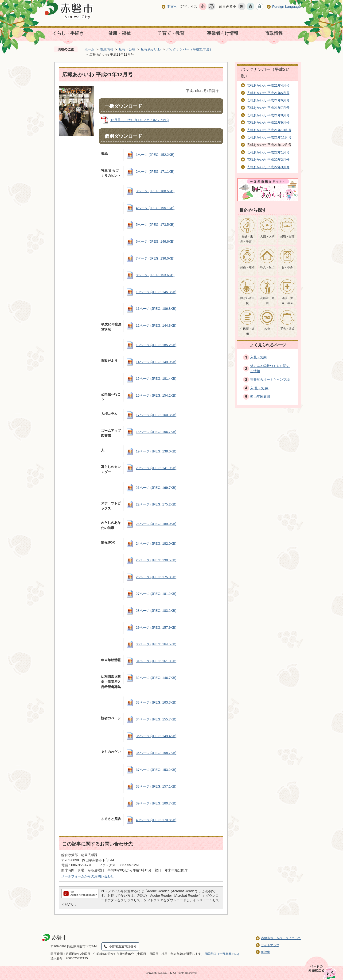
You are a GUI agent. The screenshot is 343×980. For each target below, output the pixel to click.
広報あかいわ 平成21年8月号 (268, 115)
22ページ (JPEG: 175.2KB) (156, 504)
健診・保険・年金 (287, 301)
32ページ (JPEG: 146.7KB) (156, 678)
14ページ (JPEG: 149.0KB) (156, 362)
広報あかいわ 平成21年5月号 (268, 93)
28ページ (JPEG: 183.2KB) (156, 611)
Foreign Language (286, 6)
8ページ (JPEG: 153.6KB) (155, 275)
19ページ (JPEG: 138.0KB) (156, 451)
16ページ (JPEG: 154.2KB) (156, 395)
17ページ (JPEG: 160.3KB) (156, 415)
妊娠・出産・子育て (247, 239)
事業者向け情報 (223, 33)
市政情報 (274, 33)
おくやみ (287, 267)
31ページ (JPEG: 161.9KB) (156, 661)
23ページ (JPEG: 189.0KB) (156, 524)
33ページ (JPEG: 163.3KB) (156, 702)
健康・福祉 (119, 33)
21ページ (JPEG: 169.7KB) (156, 488)
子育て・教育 (171, 33)
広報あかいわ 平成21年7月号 (268, 108)
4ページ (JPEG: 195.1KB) (155, 208)
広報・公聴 (127, 49)
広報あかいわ (151, 49)
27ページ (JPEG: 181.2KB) (156, 594)
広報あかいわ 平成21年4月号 (268, 85)
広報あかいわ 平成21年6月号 (268, 100)
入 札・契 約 (259, 388)
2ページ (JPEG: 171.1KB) (155, 172)
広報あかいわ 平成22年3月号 (268, 167)
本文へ (172, 6)
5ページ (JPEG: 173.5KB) (155, 225)
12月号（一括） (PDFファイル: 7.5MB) (140, 120)
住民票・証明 (247, 331)
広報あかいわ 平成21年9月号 (268, 122)
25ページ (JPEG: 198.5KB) (156, 560)
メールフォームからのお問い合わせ (88, 876)
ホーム (90, 49)
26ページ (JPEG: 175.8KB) (156, 577)
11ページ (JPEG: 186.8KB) (156, 309)
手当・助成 (287, 329)
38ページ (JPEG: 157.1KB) (156, 786)
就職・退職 (287, 237)
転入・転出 (267, 267)
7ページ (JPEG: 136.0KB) (155, 258)
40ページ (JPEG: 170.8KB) (156, 820)
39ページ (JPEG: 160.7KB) (156, 803)
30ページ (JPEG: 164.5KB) (156, 644)
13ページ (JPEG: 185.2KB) (156, 345)
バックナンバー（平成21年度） (190, 49)
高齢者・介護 (267, 301)
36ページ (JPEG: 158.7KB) (156, 753)
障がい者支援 (247, 301)
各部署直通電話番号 (123, 946)
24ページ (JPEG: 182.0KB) (156, 544)
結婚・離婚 (247, 267)
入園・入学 (267, 237)
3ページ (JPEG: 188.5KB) (155, 191)
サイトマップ (270, 945)
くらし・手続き (68, 33)
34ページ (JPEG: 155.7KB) (156, 719)
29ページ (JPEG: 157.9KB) (156, 628)
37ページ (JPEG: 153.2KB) (156, 770)
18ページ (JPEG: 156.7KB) (156, 432)
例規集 (266, 952)
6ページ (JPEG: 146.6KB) (155, 241)
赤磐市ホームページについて (281, 938)
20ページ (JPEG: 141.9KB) (156, 468)
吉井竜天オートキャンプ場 (270, 379)
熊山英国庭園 (260, 397)
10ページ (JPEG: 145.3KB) (156, 292)
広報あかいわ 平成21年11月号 (269, 137)
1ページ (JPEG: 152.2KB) (155, 155)
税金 (267, 329)
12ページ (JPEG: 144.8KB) (156, 325)
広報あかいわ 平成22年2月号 (268, 160)
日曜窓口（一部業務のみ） (222, 954)
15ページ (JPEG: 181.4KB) (156, 379)
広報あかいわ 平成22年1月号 (268, 152)
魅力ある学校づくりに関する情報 (270, 368)
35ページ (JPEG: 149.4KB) (156, 736)
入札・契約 (258, 357)
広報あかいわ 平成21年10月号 (269, 130)
